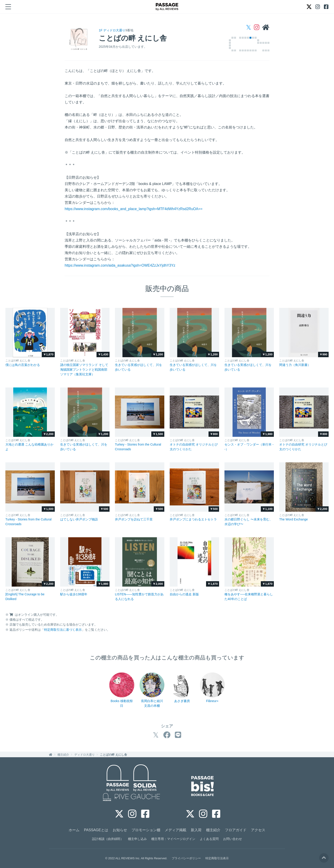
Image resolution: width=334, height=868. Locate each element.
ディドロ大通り (85, 755)
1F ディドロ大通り (112, 30)
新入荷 (196, 830)
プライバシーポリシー (186, 858)
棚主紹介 (63, 755)
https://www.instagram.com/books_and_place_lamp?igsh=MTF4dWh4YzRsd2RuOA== (134, 209)
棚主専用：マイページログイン (173, 839)
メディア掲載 (176, 830)
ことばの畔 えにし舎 (113, 755)
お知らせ (120, 830)
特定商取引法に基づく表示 (63, 630)
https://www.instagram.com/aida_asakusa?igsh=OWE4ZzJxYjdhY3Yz (120, 265)
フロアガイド (236, 830)
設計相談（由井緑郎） (108, 839)
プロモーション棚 (146, 830)
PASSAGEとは (96, 830)
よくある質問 (209, 839)
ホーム (74, 830)
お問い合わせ (233, 839)
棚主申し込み (137, 839)
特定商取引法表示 (217, 858)
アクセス (258, 830)
